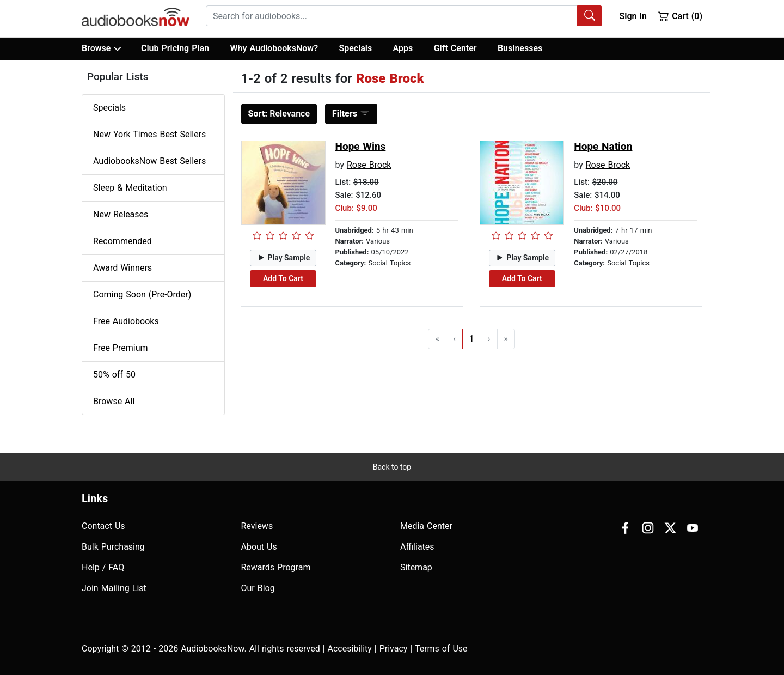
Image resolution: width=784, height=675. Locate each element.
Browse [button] (101, 48)
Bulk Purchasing (113, 547)
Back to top (392, 467)
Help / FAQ (103, 567)
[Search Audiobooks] (590, 16)
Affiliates (417, 547)
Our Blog (258, 588)
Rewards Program (276, 567)
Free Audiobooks (126, 321)
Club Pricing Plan (175, 48)
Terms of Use (441, 649)
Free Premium (120, 348)
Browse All (114, 401)
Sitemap (416, 567)
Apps (403, 48)
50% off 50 (114, 375)
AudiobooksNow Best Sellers (149, 161)
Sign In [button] (633, 16)
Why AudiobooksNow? (274, 48)
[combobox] (404, 16)
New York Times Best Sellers (149, 134)
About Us (259, 547)
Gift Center (455, 48)
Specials (355, 48)
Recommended (122, 241)
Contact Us (103, 526)
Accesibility (350, 649)
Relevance (279, 114)
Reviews (257, 526)
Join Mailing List (114, 588)
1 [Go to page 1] (472, 339)
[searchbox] (392, 16)
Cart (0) (680, 16)
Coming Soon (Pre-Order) (142, 294)
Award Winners (122, 268)
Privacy (394, 649)
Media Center (426, 526)
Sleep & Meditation (130, 188)
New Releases (121, 214)
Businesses (520, 48)
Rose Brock (369, 165)
